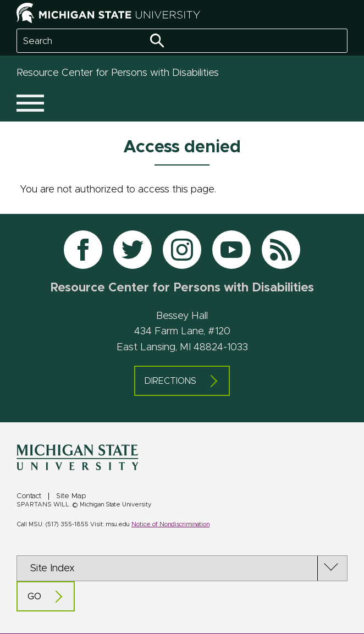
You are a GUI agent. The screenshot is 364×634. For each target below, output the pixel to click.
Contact (29, 496)
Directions (170, 381)
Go (34, 597)
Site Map (71, 496)
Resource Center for (118, 73)
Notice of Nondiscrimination (170, 524)
